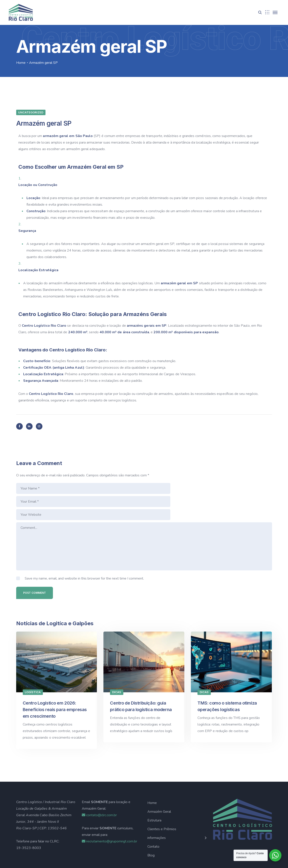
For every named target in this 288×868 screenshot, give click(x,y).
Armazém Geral (159, 785)
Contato (153, 820)
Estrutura (154, 794)
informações (157, 812)
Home (21, 63)
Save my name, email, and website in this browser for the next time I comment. (84, 552)
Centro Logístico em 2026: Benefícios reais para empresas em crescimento (55, 683)
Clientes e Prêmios (162, 803)
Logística (33, 666)
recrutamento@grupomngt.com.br (109, 815)
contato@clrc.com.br (99, 789)
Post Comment (35, 567)
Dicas (117, 666)
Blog (151, 829)
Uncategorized (31, 112)
